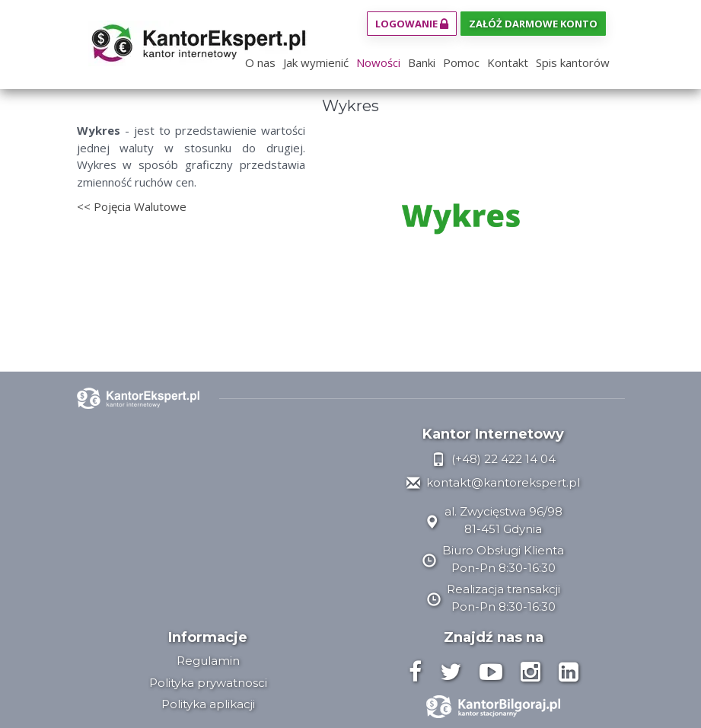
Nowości (378, 62)
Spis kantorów (573, 62)
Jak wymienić (316, 62)
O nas (260, 62)
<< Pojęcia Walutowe (132, 206)
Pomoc (461, 62)
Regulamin (208, 661)
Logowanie (412, 24)
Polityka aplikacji (208, 704)
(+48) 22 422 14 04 (494, 459)
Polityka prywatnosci (208, 683)
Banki (422, 62)
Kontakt (508, 62)
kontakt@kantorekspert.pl (493, 482)
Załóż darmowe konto (533, 24)
